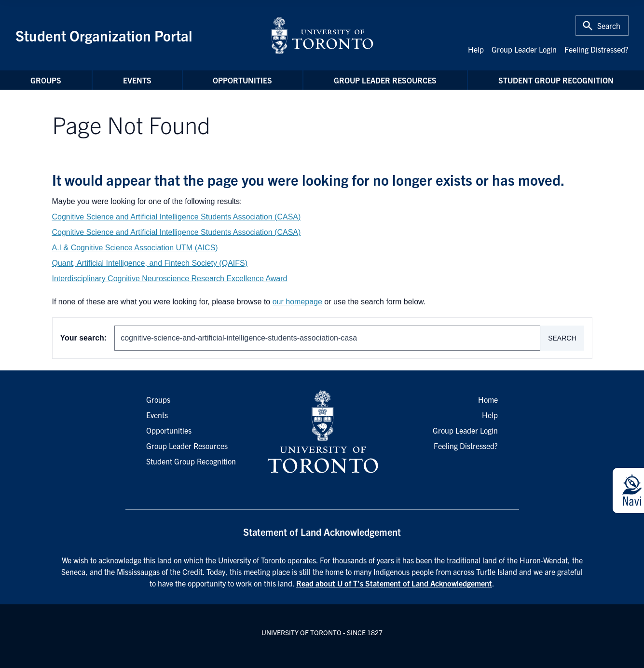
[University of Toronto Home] (322, 35)
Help (476, 49)
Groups (46, 80)
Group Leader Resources (385, 80)
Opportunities (242, 80)
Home (488, 399)
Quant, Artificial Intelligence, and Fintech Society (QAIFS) (150, 263)
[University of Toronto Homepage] (322, 432)
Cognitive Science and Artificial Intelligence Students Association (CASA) (177, 217)
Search (562, 338)
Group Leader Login (524, 49)
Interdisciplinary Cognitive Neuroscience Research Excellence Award (170, 279)
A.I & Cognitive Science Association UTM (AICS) (135, 248)
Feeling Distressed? (596, 49)
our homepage (297, 302)
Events (137, 80)
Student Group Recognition (556, 80)
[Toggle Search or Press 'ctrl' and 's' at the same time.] (602, 26)
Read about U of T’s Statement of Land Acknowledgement (394, 583)
